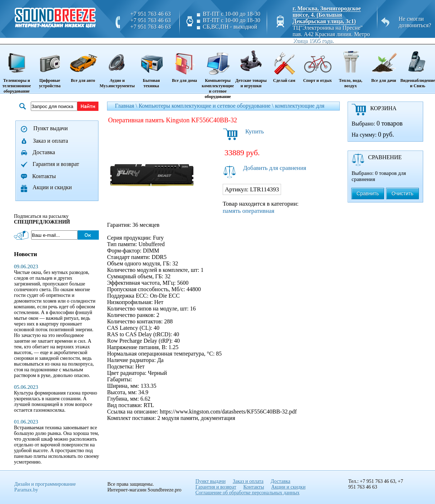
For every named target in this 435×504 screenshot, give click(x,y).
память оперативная (248, 211)
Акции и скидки (52, 187)
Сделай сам (284, 64)
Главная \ (127, 106)
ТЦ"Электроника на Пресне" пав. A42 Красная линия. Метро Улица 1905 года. (331, 34)
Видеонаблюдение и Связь (418, 67)
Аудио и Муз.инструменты (117, 67)
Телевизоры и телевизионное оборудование (17, 69)
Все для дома (185, 64)
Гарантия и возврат (56, 164)
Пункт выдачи (50, 128)
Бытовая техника (151, 67)
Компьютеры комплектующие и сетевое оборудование (218, 72)
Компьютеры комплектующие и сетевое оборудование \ (207, 106)
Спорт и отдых (317, 64)
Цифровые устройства (50, 67)
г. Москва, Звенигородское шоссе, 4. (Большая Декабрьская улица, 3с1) (327, 15)
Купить (255, 131)
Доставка (44, 152)
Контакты (44, 176)
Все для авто (83, 64)
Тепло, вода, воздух (351, 67)
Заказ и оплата (50, 141)
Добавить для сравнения (275, 168)
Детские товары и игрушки (251, 67)
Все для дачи (384, 64)
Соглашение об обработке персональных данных (248, 493)
